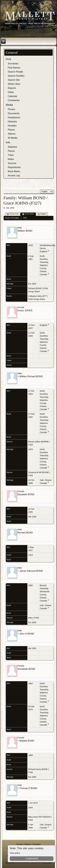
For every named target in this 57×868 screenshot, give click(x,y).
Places (11, 130)
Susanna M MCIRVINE (39, 472)
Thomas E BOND (28, 788)
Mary (30, 618)
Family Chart (13, 214)
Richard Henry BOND (38, 769)
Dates (11, 92)
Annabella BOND (26, 669)
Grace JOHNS (25, 310)
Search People (15, 72)
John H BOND (27, 634)
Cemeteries (14, 100)
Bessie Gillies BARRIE (38, 442)
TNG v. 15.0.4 (47, 863)
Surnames (13, 64)
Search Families (16, 76)
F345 (37, 618)
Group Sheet (28, 214)
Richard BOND (35, 288)
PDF (25, 218)
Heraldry (12, 126)
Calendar (13, 96)
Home (20, 844)
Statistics (12, 147)
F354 (31, 820)
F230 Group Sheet (37, 299)
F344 (31, 475)
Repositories (14, 167)
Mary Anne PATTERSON (39, 817)
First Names (14, 68)
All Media (13, 138)
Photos (11, 109)
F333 (31, 445)
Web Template (10, 863)
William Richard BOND (31, 376)
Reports (12, 88)
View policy (15, 853)
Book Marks (14, 171)
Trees (11, 155)
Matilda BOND (27, 741)
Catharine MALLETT (37, 296)
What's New (14, 84)
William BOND (25, 231)
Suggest (42, 214)
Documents (14, 113)
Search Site (14, 80)
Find (8, 59)
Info (8, 142)
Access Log (14, 175)
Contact (37, 844)
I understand (32, 858)
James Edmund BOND (31, 571)
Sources (12, 163)
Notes (11, 159)
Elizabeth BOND (26, 494)
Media (9, 105)
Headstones (14, 117)
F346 (31, 772)
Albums (12, 134)
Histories (12, 122)
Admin (28, 844)
